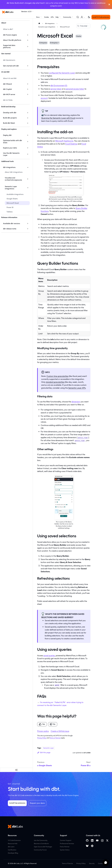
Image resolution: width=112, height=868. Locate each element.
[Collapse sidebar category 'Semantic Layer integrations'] (28, 188)
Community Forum (40, 850)
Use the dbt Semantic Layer (11, 154)
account (44, 98)
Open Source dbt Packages (43, 847)
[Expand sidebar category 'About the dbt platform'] (28, 40)
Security (92, 863)
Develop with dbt (10, 113)
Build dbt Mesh (9, 123)
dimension (76, 402)
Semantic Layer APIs (77, 388)
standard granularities (55, 382)
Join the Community (41, 840)
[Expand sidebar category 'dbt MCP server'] (28, 94)
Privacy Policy (42, 738)
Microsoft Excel (13, 203)
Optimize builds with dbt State (13, 142)
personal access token (75, 89)
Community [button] (67, 17)
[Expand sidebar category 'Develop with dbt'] (28, 113)
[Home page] (39, 23)
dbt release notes (10, 229)
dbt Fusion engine (10, 35)
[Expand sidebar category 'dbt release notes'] (28, 229)
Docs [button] (38, 17)
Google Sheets (12, 199)
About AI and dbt (10, 78)
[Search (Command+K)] (78, 17)
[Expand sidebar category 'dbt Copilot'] (28, 89)
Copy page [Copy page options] (83, 26)
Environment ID (59, 86)
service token (56, 89)
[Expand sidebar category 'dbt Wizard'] (28, 84)
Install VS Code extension (101, 17)
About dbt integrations (14, 172)
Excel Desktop (71, 144)
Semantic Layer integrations (11, 188)
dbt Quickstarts (9, 60)
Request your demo (37, 803)
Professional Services (67, 844)
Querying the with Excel (58, 118)
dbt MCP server (9, 94)
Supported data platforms (9, 46)
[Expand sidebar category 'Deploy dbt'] (28, 135)
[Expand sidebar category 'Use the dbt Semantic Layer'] (28, 154)
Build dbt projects (10, 118)
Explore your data (10, 148)
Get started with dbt (11, 66)
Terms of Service (55, 738)
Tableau (10, 212)
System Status (65, 850)
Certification (12, 850)
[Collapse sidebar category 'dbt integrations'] (28, 167)
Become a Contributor (41, 844)
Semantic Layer (48, 748)
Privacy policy (43, 731)
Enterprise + (55, 43)
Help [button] (57, 17)
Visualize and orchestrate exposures (13, 179)
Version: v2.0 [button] (26, 11)
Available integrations (15, 194)
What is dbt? (8, 29)
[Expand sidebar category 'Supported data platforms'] (28, 46)
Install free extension (17, 803)
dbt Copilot (7, 89)
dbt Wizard (7, 84)
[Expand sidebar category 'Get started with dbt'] (28, 66)
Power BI (10, 207)
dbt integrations (9, 167)
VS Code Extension (14, 840)
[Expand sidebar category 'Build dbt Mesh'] (28, 123)
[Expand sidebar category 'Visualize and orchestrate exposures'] (28, 179)
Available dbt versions (12, 223)
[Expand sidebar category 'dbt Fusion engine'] (28, 35)
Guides (47, 17)
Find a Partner (65, 847)
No (53, 724)
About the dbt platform (12, 40)
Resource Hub (13, 844)
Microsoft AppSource (64, 141)
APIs (52, 17)
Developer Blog (13, 853)
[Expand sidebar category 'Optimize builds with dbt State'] (28, 142)
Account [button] (83, 18)
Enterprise (43, 43)
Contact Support (66, 840)
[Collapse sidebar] (16, 770)
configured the (62, 73)
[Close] (109, 5)
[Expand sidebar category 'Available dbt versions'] (28, 224)
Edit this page (44, 752)
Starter (79, 36)
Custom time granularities (57, 376)
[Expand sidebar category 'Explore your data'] (28, 148)
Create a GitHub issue (60, 731)
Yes (42, 724)
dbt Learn (11, 847)
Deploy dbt (7, 135)
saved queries (49, 656)
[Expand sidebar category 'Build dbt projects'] (28, 118)
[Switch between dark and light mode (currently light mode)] (89, 17)
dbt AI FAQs (8, 100)
